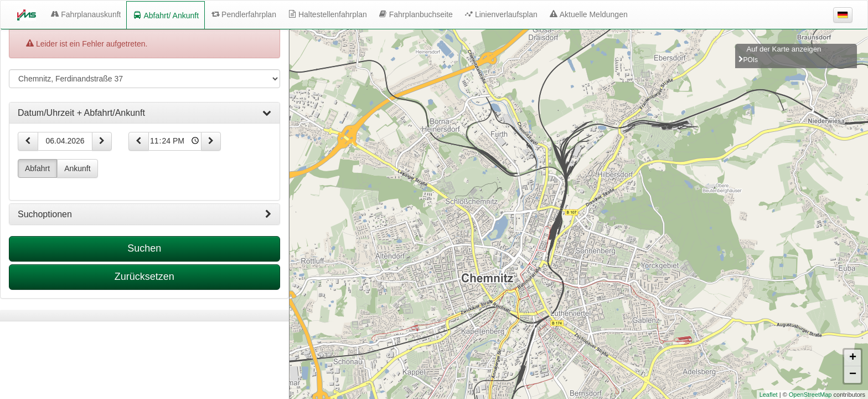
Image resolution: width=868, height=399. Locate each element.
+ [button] (853, 358)
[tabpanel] (144, 316)
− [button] (853, 375)
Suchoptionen (144, 214)
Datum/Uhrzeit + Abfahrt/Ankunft (144, 113)
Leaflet (769, 395)
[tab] (144, 113)
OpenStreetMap (810, 395)
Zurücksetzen (144, 277)
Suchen (144, 248)
